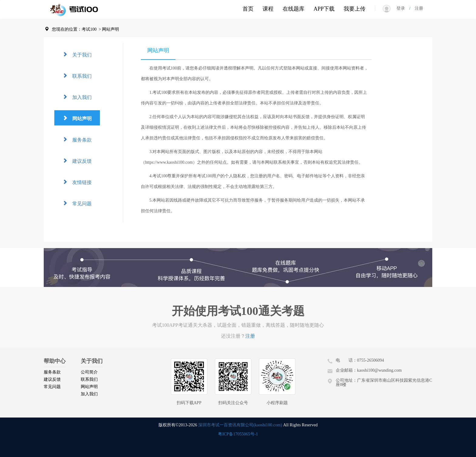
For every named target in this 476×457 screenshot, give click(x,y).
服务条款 (80, 139)
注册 (417, 8)
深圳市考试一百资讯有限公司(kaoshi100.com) (240, 425)
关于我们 (80, 54)
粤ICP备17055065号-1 (238, 434)
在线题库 (294, 9)
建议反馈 (80, 160)
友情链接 (80, 182)
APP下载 (324, 9)
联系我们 (80, 75)
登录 (403, 8)
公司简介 (89, 372)
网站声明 (80, 118)
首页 (248, 9)
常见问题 (80, 203)
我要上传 (355, 9)
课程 (268, 9)
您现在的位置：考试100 (74, 29)
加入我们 (80, 97)
